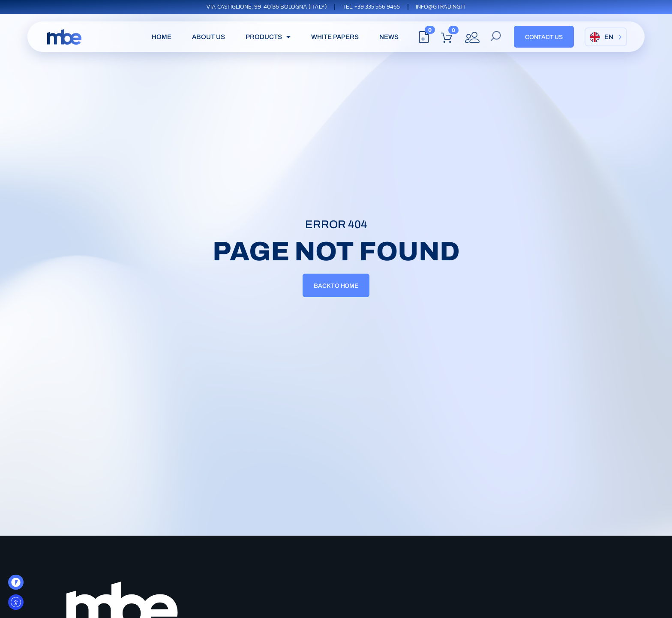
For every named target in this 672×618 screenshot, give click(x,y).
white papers (335, 37)
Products (269, 37)
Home (162, 37)
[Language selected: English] (606, 37)
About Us (208, 37)
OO (18, 585)
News (389, 37)
